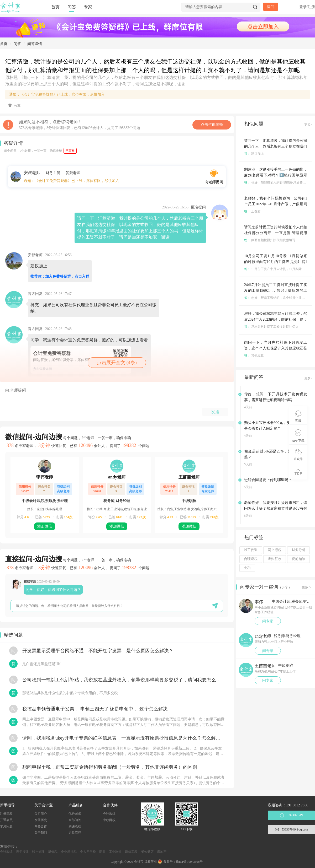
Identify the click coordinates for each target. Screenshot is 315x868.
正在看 (252, 211)
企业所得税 (69, 852)
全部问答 (75, 820)
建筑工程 (131, 852)
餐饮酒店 (147, 852)
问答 (72, 7)
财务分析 (298, 550)
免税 (247, 568)
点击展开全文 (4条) (117, 363)
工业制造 (115, 852)
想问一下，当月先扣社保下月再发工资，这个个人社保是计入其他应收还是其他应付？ (276, 348)
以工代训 (251, 550)
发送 (215, 412)
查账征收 (275, 559)
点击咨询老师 (212, 125)
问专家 (268, 621)
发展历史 (41, 820)
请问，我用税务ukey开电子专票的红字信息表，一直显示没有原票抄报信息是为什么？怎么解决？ (123, 738)
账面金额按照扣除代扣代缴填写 (270, 240)
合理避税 (251, 559)
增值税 (53, 852)
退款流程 (75, 833)
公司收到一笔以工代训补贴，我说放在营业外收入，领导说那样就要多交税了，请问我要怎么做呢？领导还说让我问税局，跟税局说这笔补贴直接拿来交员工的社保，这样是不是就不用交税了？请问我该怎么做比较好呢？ (123, 680)
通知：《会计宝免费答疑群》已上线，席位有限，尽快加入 (57, 95)
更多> (308, 125)
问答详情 (35, 44)
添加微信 (45, 526)
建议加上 (254, 154)
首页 (55, 7)
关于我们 (41, 833)
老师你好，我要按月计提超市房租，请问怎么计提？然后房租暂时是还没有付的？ (276, 508)
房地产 (162, 852)
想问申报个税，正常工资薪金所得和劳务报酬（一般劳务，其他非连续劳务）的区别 (110, 767)
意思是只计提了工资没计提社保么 (271, 327)
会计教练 (109, 814)
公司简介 (41, 814)
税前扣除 (298, 559)
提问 (271, 7)
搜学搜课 (22, 852)
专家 (88, 7)
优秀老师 (75, 814)
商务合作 (41, 826)
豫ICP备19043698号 (189, 862)
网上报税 (275, 550)
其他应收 (254, 355)
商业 (102, 852)
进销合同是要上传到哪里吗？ (268, 480)
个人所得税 (88, 852)
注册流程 (6, 814)
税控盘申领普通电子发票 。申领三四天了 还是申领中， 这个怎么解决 (95, 709)
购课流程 (75, 826)
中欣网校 (109, 820)
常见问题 (6, 826)
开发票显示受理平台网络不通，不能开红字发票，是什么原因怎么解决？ (98, 651)
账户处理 (38, 852)
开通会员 (6, 820)
